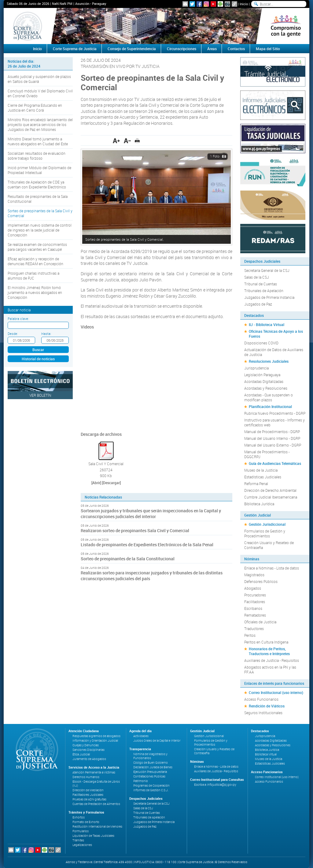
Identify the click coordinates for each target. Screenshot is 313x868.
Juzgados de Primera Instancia (269, 297)
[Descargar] (111, 483)
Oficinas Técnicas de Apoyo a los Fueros (276, 334)
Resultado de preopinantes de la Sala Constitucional (38, 199)
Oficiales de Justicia (260, 622)
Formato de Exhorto (86, 822)
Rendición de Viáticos (267, 706)
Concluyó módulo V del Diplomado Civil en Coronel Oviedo (40, 93)
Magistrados (254, 575)
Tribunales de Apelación (264, 291)
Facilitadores (255, 602)
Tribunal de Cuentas (261, 284)
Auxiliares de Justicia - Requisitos (272, 660)
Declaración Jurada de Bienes (153, 767)
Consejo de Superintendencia (132, 49)
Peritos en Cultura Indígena (266, 642)
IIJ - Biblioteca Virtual (267, 325)
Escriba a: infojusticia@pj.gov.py (215, 785)
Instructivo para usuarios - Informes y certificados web (274, 422)
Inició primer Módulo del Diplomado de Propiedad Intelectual (39, 170)
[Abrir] (96, 483)
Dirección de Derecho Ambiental (270, 490)
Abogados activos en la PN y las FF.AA (270, 670)
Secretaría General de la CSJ (267, 270)
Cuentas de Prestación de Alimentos (96, 804)
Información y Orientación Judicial (95, 741)
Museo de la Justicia (261, 470)
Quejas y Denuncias (86, 745)
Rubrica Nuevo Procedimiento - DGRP (275, 413)
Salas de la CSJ (257, 277)
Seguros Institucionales (263, 713)
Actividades (141, 736)
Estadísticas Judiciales (263, 477)
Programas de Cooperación (151, 786)
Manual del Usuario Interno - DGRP (272, 438)
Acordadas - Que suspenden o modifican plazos (269, 397)
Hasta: (46, 334)
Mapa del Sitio (268, 49)
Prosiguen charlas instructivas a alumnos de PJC (33, 276)
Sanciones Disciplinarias (88, 750)
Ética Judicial (81, 754)
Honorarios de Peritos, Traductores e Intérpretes (269, 651)
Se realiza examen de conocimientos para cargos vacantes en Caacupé (37, 247)
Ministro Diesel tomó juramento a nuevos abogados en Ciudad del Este (38, 141)
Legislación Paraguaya (262, 375)
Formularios (81, 831)
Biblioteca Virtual (266, 754)
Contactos (236, 49)
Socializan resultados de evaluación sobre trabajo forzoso (37, 156)
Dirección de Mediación (88, 790)
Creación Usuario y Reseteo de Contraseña (269, 545)
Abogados (253, 588)
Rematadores (255, 615)
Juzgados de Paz (258, 304)
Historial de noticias (38, 359)
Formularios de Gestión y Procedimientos (265, 533)
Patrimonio (141, 781)
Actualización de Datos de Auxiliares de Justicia (274, 352)
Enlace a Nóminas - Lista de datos (272, 568)
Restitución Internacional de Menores (97, 827)
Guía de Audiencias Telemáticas (275, 463)
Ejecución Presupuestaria (150, 772)
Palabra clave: (18, 319)
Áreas (212, 49)
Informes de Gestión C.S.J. (151, 790)
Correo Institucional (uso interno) (276, 692)
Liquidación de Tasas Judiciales (93, 836)
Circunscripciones (182, 49)
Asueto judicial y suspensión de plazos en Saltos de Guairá (39, 79)
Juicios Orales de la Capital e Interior (157, 741)
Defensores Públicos (261, 581)
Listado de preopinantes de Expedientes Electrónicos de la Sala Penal (147, 545)
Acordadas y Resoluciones (266, 388)
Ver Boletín (40, 395)
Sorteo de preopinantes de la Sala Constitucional (128, 559)
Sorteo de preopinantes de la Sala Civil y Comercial (40, 213)
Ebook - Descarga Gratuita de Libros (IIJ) (96, 784)
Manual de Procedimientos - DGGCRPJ (267, 454)
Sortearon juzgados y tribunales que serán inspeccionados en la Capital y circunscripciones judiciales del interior (151, 514)
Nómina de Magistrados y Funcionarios (150, 756)
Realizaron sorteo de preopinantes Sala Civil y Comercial (135, 530)
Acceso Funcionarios (261, 699)
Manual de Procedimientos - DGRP (272, 432)
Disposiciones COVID (261, 343)
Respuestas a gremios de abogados (96, 736)
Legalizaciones (82, 845)
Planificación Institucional (270, 406)
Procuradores (255, 595)
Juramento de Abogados (89, 759)
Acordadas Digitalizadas (264, 381)
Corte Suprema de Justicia (75, 49)
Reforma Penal (256, 484)
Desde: (13, 334)
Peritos (250, 635)
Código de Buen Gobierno (151, 763)
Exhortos (79, 817)
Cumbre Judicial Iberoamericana (271, 497)
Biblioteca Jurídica (259, 504)
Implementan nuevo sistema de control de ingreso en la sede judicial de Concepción (40, 230)
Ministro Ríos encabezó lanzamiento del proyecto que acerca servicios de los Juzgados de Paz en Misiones (40, 124)
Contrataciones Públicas (149, 776)
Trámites (78, 840)
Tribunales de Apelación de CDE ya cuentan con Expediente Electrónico (37, 184)
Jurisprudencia (256, 368)
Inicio (244, 4)
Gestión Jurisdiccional (267, 524)
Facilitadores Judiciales (88, 795)
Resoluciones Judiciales (269, 361)
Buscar (38, 350)
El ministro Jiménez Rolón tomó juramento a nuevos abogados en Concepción (35, 292)
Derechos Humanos (86, 777)
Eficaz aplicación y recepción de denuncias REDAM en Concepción (35, 261)
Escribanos (253, 608)
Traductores (254, 629)
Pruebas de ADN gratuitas (89, 799)
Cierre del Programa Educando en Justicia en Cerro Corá (35, 108)
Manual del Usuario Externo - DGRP (273, 445)
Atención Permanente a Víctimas (94, 772)
